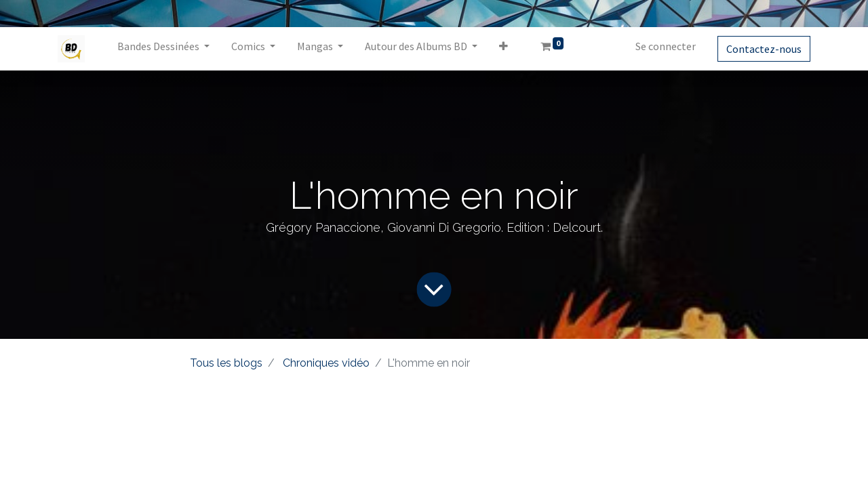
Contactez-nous (764, 49)
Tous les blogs (226, 363)
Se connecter (666, 46)
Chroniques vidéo (326, 363)
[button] (504, 49)
